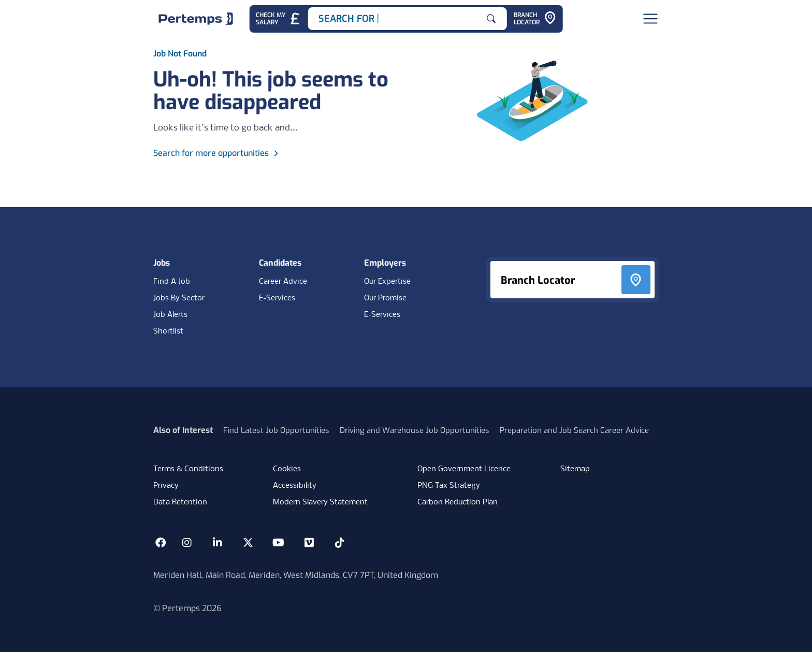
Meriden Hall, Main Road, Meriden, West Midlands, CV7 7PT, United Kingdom (296, 575)
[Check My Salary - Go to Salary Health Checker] (278, 19)
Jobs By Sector (179, 298)
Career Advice (283, 282)
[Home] (196, 19)
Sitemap (575, 469)
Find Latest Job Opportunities (276, 430)
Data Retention (180, 502)
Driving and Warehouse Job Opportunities (415, 430)
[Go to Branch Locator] (535, 19)
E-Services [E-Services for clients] (382, 315)
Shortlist (168, 331)
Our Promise (385, 298)
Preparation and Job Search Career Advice (574, 430)
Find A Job (172, 282)
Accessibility (295, 486)
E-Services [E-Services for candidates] (277, 298)
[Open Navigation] (650, 19)
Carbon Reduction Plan (458, 502)
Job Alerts (170, 315)
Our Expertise (387, 282)
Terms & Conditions (188, 469)
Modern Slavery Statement (320, 502)
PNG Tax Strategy (449, 486)
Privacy (166, 486)
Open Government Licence (464, 469)
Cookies (287, 469)
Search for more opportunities (217, 153)
